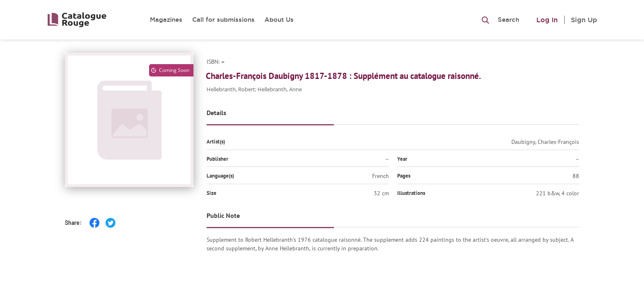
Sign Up (584, 20)
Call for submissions (223, 20)
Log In (547, 20)
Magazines (166, 20)
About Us (279, 20)
